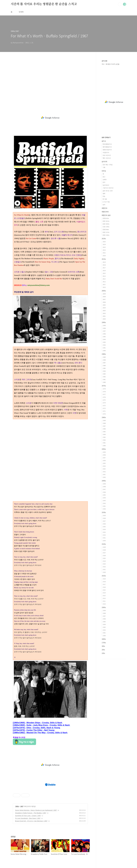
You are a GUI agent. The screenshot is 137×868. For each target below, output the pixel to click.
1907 (104, 616)
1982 (104, 377)
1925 (104, 558)
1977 (104, 394)
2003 (104, 310)
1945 (104, 495)
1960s (17, 806)
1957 (104, 458)
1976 (104, 397)
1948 (104, 487)
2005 (104, 305)
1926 (104, 555)
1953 (104, 469)
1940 (104, 509)
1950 (104, 477)
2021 (104, 253)
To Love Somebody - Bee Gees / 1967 (28, 818)
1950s (104, 449)
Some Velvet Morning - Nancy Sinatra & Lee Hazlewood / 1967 (36, 810)
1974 (104, 403)
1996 (104, 334)
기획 (104, 167)
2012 (104, 282)
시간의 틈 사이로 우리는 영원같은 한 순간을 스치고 (44, 4)
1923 (104, 564)
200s (103, 650)
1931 (104, 538)
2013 (104, 279)
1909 (104, 610)
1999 (104, 325)
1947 (104, 489)
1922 (104, 567)
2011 (104, 284)
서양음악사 (106, 152)
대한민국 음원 (106, 215)
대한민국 (104, 208)
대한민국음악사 (107, 150)
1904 (104, 624)
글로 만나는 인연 (108, 191)
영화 (104, 193)
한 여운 (105, 199)
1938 (104, 518)
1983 (104, 374)
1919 (104, 579)
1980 (104, 382)
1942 (104, 503)
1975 (104, 400)
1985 (104, 368)
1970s (104, 386)
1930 (104, 541)
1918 (104, 582)
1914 (104, 593)
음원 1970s (106, 232)
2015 (104, 273)
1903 (104, 627)
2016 (104, 270)
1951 (104, 474)
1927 (104, 553)
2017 (104, 268)
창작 (104, 182)
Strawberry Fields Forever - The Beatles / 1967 (31, 813)
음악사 (104, 141)
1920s (104, 544)
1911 (104, 601)
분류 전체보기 (106, 137)
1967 (22, 806)
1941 (104, 506)
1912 (104, 598)
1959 (104, 452)
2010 (104, 287)
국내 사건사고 (107, 155)
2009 (104, 294)
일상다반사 (106, 185)
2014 (104, 276)
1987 (104, 363)
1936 (104, 524)
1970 (104, 414)
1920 (104, 572)
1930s (104, 512)
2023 (104, 247)
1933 (104, 532)
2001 (104, 316)
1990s (104, 322)
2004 (104, 308)
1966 (104, 429)
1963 (104, 437)
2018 (104, 265)
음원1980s (106, 229)
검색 (120, 4)
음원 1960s (106, 235)
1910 (104, 604)
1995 (104, 337)
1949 (104, 484)
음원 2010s (106, 221)
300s (103, 646)
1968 (104, 423)
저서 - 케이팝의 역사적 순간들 (111, 64)
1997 (104, 331)
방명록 (21, 12)
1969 (104, 420)
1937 (104, 521)
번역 (104, 205)
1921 (104, 569)
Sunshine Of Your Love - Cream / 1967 (28, 816)
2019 (104, 262)
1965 (104, 432)
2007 (104, 299)
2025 (104, 242)
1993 (104, 342)
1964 (104, 434)
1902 (104, 630)
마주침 (104, 171)
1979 (104, 389)
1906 (104, 619)
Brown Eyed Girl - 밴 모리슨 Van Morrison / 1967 (31, 821)
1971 (104, 411)
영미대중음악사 (107, 147)
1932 (104, 535)
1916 (104, 587)
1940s (104, 481)
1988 (104, 360)
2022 (104, 250)
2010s (104, 259)
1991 (104, 348)
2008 (104, 297)
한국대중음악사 (107, 144)
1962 (104, 440)
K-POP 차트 (106, 202)
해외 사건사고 (107, 158)
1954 (104, 466)
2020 (104, 256)
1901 (104, 633)
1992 (104, 345)
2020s (104, 239)
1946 (104, 492)
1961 (104, 443)
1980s (104, 354)
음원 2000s (106, 224)
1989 (104, 357)
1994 (104, 339)
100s (103, 653)
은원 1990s (106, 227)
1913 (104, 596)
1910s (104, 576)
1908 (104, 613)
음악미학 (104, 162)
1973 (104, 405)
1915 (104, 590)
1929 (104, 547)
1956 (104, 460)
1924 (104, 561)
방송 (104, 196)
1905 (104, 622)
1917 (104, 584)
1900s (104, 607)
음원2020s (106, 218)
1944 (104, 498)
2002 (104, 313)
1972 (104, 408)
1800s (104, 639)
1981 (104, 379)
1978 (104, 392)
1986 (104, 365)
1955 (104, 463)
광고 (104, 177)
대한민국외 (105, 212)
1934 (104, 529)
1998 (104, 328)
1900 (104, 636)
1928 (104, 550)
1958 (104, 455)
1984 (104, 371)
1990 (104, 351)
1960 (104, 446)
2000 (104, 319)
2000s (104, 291)
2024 (104, 244)
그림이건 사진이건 (108, 188)
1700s (104, 643)
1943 (104, 501)
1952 (104, 472)
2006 (104, 302)
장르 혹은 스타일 (108, 165)
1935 (104, 527)
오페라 (105, 180)
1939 (104, 515)
